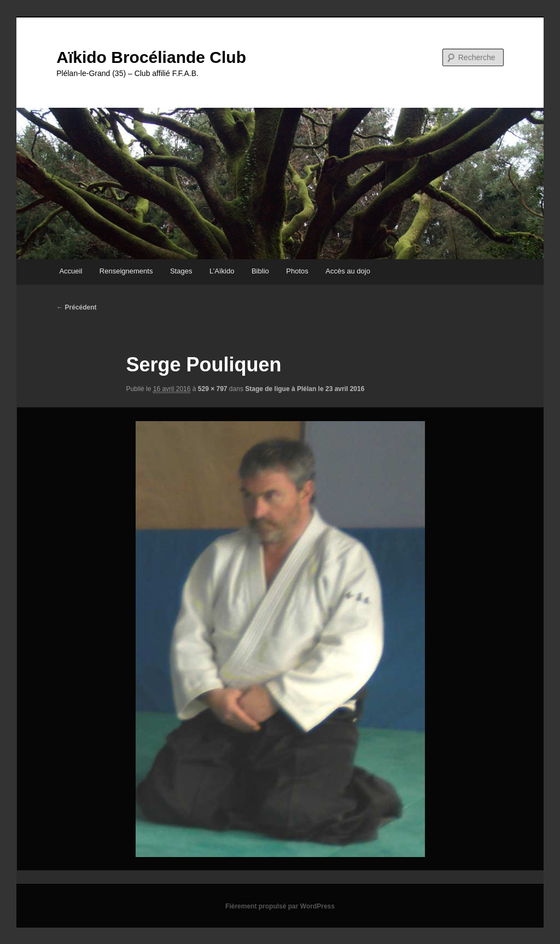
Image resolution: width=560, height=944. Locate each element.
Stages (181, 271)
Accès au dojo (348, 271)
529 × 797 (213, 389)
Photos (297, 271)
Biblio (260, 271)
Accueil (71, 271)
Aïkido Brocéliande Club (151, 57)
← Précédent (76, 307)
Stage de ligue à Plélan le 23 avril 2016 (305, 389)
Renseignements (126, 271)
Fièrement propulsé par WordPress (280, 906)
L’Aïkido (222, 271)
